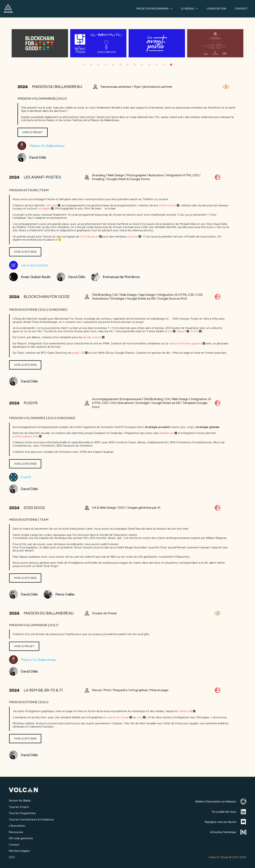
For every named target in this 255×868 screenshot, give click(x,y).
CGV (12, 857)
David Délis (11, 157)
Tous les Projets (19, 807)
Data (14, 331)
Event (39, 331)
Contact (241, 9)
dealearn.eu (12, 433)
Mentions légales (19, 851)
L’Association (216, 9)
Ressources (16, 832)
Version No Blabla (20, 801)
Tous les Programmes (22, 813)
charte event (13, 205)
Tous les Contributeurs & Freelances (31, 820)
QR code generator (21, 838)
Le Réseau (189, 9)
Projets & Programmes (154, 9)
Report (26, 331)
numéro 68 (30, 711)
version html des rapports (30, 343)
